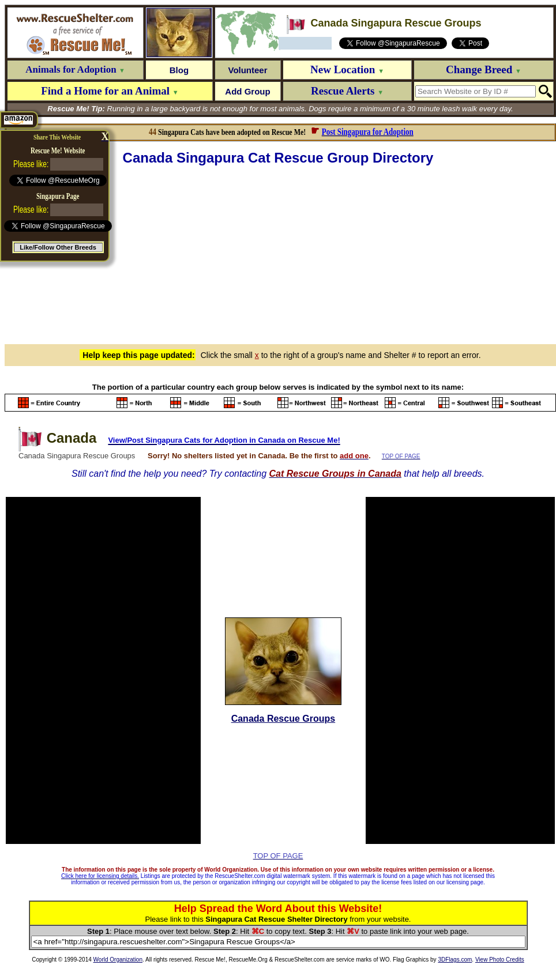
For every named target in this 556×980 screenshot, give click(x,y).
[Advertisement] (280, 253)
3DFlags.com (455, 960)
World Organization (118, 960)
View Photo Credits (500, 960)
